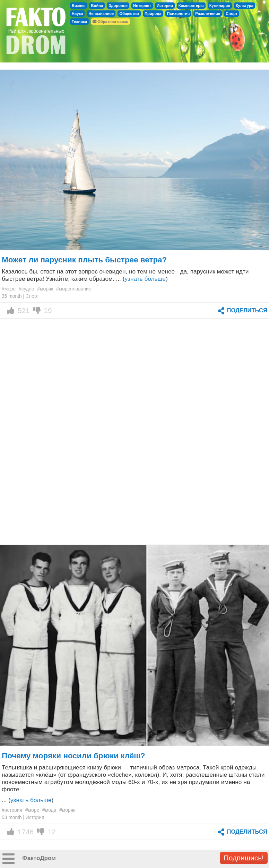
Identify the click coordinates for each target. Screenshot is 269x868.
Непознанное (101, 14)
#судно (26, 289)
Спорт (232, 14)
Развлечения (208, 14)
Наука (77, 14)
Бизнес (79, 6)
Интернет (142, 6)
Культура (245, 6)
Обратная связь (110, 22)
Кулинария (220, 6)
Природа (153, 14)
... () (28, 800)
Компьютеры (191, 6)
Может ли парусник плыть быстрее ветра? (84, 260)
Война (97, 6)
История (165, 6)
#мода (49, 810)
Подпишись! (244, 858)
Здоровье (118, 6)
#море (9, 289)
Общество (129, 14)
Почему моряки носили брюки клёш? (73, 756)
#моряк (45, 289)
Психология (179, 14)
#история (12, 810)
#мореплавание (74, 289)
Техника (79, 22)
